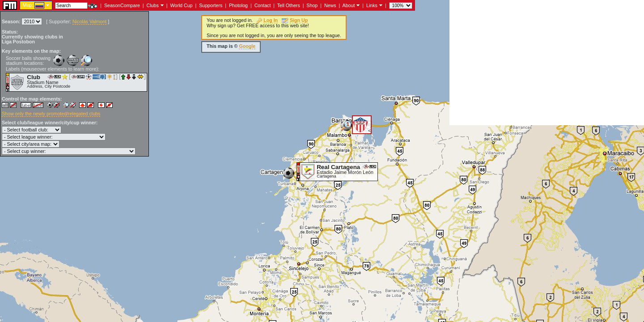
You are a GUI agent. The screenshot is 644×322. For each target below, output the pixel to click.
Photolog (238, 5)
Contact (263, 5)
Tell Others (289, 5)
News (330, 5)
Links (372, 5)
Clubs (153, 5)
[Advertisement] (547, 63)
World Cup (181, 5)
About (349, 5)
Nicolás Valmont (89, 21)
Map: (28, 5)
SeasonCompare (122, 5)
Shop (312, 5)
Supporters (211, 5)
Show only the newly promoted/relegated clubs (51, 114)
